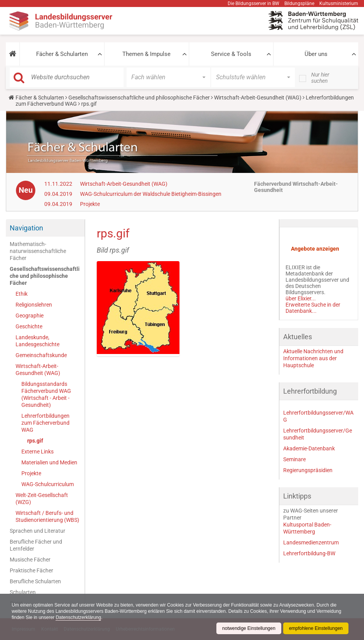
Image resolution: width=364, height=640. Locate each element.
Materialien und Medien (49, 462)
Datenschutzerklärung (78, 617)
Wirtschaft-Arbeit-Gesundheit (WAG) (258, 98)
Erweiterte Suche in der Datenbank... (313, 308)
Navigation (26, 228)
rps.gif (35, 441)
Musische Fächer (30, 560)
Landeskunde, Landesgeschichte (37, 341)
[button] (13, 54)
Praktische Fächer (31, 570)
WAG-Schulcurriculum (48, 484)
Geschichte (29, 326)
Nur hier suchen (320, 78)
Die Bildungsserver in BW (253, 3)
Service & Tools (231, 54)
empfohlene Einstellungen (316, 628)
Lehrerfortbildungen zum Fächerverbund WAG (45, 423)
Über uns (316, 54)
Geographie (30, 316)
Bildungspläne (299, 3)
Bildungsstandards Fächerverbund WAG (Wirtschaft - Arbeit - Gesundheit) (46, 394)
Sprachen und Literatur (37, 531)
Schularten (23, 592)
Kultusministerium (339, 3)
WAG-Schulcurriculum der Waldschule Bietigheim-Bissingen (151, 194)
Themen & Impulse (146, 54)
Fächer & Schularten (62, 54)
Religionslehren (34, 305)
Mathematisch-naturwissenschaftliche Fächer (38, 251)
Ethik (22, 294)
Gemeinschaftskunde (41, 355)
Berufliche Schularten (35, 581)
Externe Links (37, 452)
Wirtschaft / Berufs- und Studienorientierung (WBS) (47, 516)
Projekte (90, 204)
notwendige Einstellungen (249, 628)
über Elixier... (301, 298)
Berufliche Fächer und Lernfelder (36, 545)
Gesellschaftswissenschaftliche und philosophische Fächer (139, 98)
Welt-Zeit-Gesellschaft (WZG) (42, 499)
